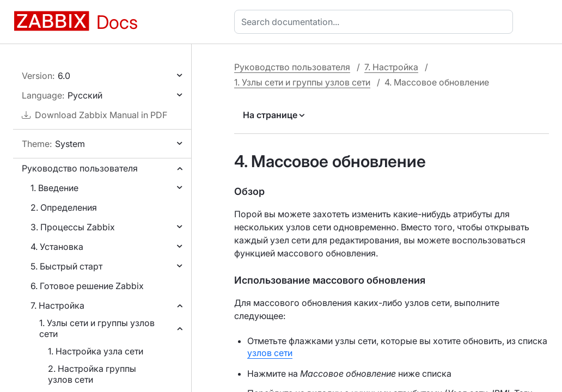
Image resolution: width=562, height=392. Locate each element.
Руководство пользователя (80, 168)
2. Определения (64, 207)
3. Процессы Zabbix (73, 227)
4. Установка (57, 247)
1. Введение (54, 188)
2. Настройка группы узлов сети (92, 374)
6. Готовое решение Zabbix (87, 286)
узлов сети (270, 353)
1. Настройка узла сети (96, 351)
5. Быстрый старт (66, 266)
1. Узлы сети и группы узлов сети (97, 328)
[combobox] (376, 22)
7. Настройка (57, 305)
